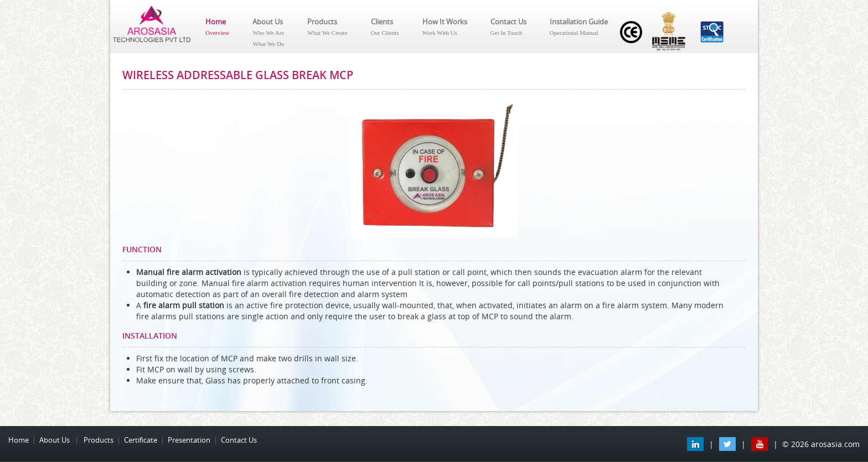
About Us (268, 33)
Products (327, 27)
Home (217, 27)
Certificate (141, 440)
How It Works (445, 27)
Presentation (189, 440)
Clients (385, 27)
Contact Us (508, 27)
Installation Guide (579, 27)
